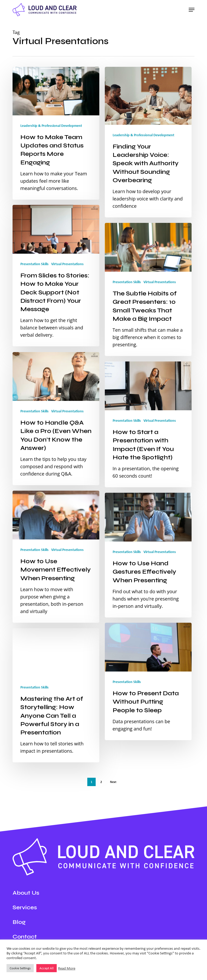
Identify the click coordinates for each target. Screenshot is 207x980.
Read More (67, 968)
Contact (25, 937)
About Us (26, 893)
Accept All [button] (47, 968)
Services (25, 907)
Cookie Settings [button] (20, 968)
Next (113, 782)
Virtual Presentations (67, 265)
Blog (19, 922)
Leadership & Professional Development (51, 125)
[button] (192, 10)
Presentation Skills (34, 265)
